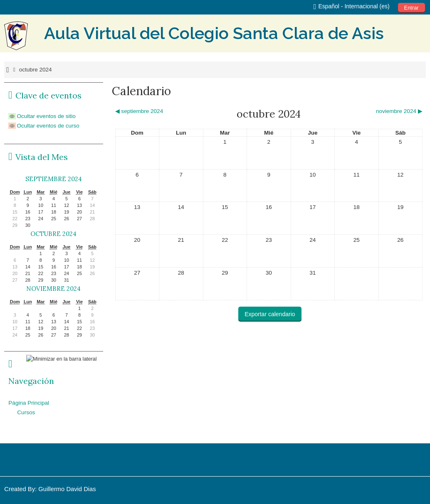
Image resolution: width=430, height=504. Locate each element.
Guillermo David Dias (67, 489)
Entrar (411, 8)
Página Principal (29, 403)
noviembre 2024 (53, 289)
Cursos (26, 412)
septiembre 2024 (54, 179)
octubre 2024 (36, 70)
